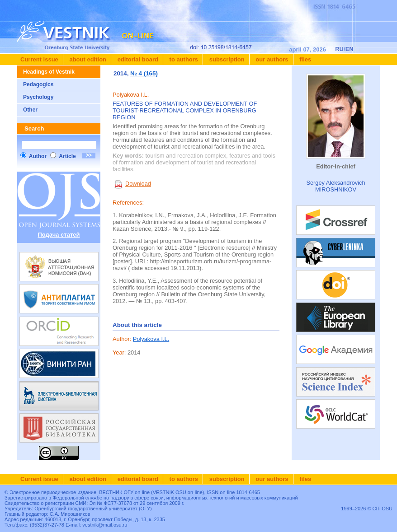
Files (305, 59)
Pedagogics (38, 84)
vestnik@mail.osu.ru (105, 525)
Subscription (226, 59)
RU (339, 49)
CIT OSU (383, 509)
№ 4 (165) (144, 73)
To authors (183, 59)
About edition (87, 59)
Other (30, 110)
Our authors (271, 59)
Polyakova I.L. (151, 339)
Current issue (39, 59)
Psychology (38, 97)
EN (350, 49)
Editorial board (137, 59)
